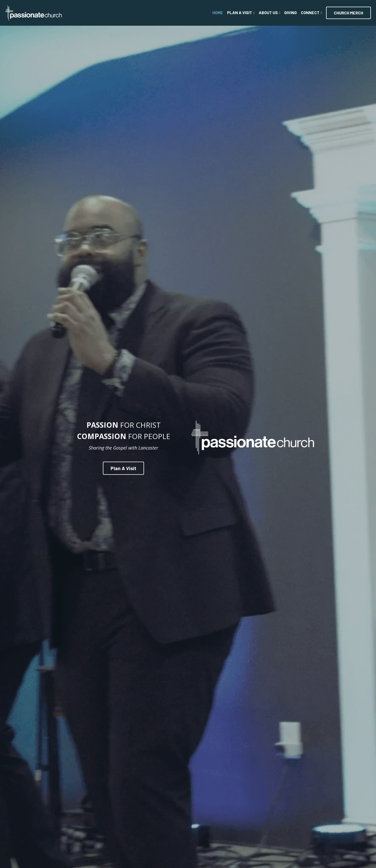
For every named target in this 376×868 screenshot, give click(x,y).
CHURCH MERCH (348, 13)
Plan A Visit (123, 467)
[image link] (33, 12)
